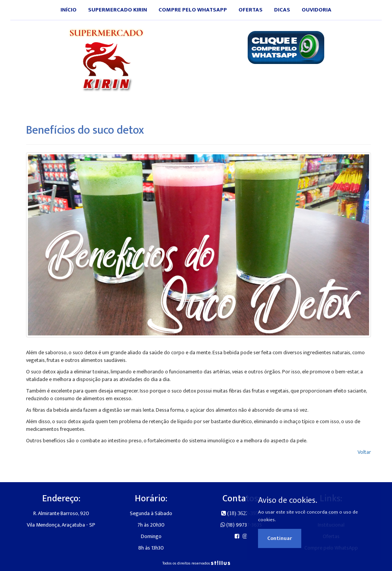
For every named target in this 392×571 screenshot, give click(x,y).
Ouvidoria (317, 10)
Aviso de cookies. (288, 501)
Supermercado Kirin (118, 10)
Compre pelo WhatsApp (193, 10)
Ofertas (251, 10)
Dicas (282, 10)
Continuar (280, 538)
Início (69, 10)
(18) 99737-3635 (241, 525)
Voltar (364, 452)
